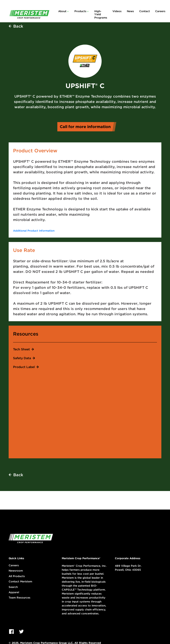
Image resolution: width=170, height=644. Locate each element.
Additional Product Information (34, 231)
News (130, 11)
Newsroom (16, 571)
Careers (160, 11)
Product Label (24, 367)
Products (80, 11)
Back (18, 26)
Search (13, 587)
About (62, 11)
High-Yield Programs (101, 14)
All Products (17, 576)
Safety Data (22, 358)
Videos (117, 11)
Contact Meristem (20, 582)
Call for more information (87, 127)
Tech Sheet (21, 349)
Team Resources (19, 598)
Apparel (14, 592)
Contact (145, 11)
